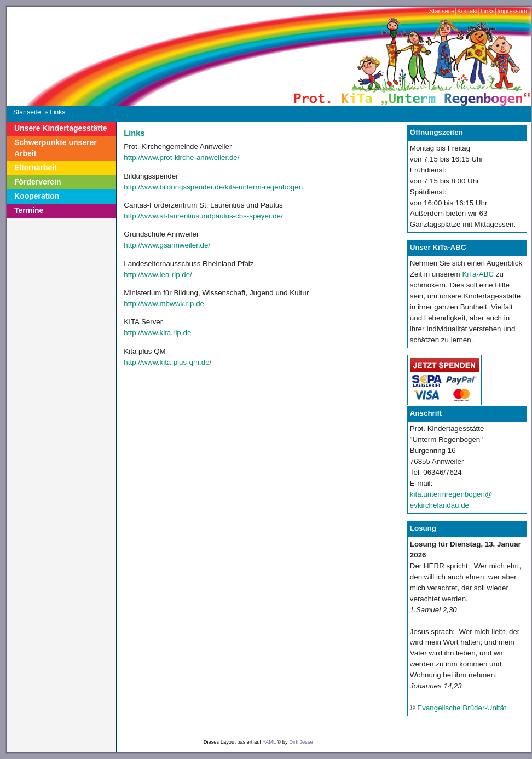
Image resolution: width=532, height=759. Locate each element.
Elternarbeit (36, 168)
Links (488, 11)
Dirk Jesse (301, 742)
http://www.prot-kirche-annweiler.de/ (181, 157)
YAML (269, 742)
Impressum (512, 11)
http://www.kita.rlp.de (157, 333)
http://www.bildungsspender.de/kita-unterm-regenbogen (213, 187)
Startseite (442, 11)
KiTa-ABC (478, 274)
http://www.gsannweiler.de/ (167, 245)
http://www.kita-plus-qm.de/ (167, 362)
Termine (29, 210)
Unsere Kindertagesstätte (60, 128)
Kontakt (467, 11)
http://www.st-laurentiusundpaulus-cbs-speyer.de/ (203, 216)
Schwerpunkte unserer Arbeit (56, 148)
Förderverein (38, 182)
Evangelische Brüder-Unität (461, 708)
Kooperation (37, 196)
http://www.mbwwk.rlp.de (164, 304)
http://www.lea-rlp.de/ (158, 275)
